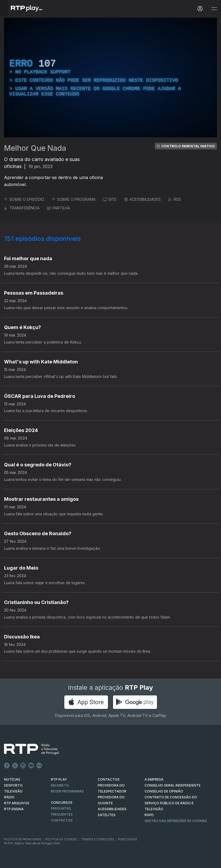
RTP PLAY (59, 779)
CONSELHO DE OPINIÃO (164, 791)
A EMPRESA (154, 779)
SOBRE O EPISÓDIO (24, 199)
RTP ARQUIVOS (17, 803)
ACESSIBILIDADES (142, 199)
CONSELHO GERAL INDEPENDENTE (173, 785)
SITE (110, 199)
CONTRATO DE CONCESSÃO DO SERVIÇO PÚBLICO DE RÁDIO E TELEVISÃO (171, 803)
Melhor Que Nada (35, 148)
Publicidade (128, 839)
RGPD (149, 815)
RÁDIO (9, 797)
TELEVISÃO (13, 791)
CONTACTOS (109, 779)
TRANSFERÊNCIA (22, 208)
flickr (39, 766)
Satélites (107, 815)
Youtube (31, 766)
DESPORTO (13, 785)
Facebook (7, 766)
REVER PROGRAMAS (67, 791)
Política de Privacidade (23, 839)
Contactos (62, 820)
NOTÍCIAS (12, 779)
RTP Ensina (14, 809)
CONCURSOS (62, 803)
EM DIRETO (60, 785)
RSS (175, 199)
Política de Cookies (61, 839)
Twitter (15, 766)
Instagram (23, 766)
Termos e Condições (98, 839)
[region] (110, 78)
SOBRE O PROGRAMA (74, 199)
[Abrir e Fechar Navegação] (214, 9)
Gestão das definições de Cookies (176, 821)
